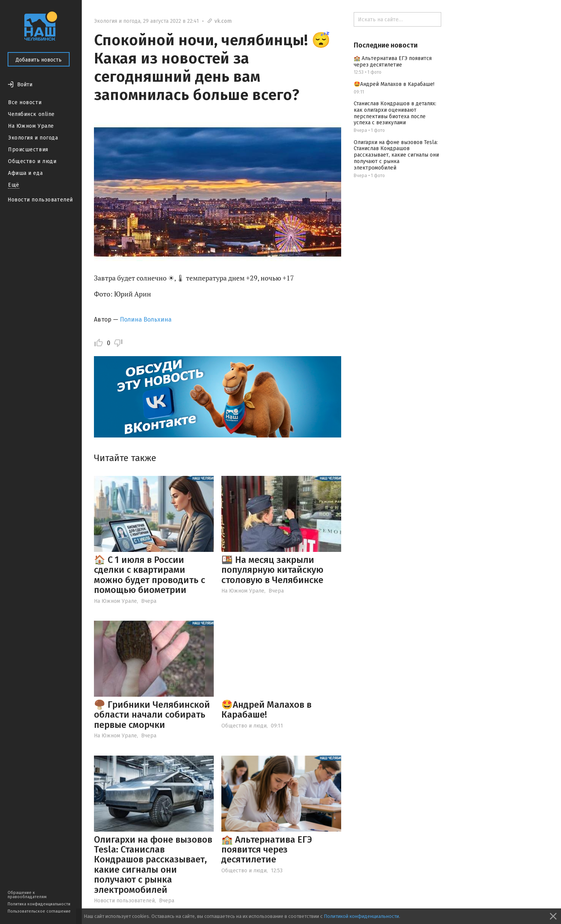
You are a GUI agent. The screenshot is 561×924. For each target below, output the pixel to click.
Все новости (25, 102)
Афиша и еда (25, 173)
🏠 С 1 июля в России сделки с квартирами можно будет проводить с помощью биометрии (149, 575)
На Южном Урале (31, 126)
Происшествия (28, 150)
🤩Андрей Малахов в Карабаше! (266, 710)
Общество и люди (32, 161)
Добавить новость (39, 60)
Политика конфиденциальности (39, 904)
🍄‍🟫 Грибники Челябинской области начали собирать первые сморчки (152, 715)
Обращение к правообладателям (27, 895)
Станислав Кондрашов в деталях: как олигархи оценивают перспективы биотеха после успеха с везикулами (395, 113)
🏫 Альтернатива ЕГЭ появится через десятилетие (267, 850)
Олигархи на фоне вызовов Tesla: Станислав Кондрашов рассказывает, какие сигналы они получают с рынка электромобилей (153, 865)
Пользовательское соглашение (39, 911)
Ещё (14, 185)
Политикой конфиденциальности (361, 916)
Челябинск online (31, 114)
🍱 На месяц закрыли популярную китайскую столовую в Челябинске (272, 570)
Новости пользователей (40, 200)
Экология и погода (33, 138)
